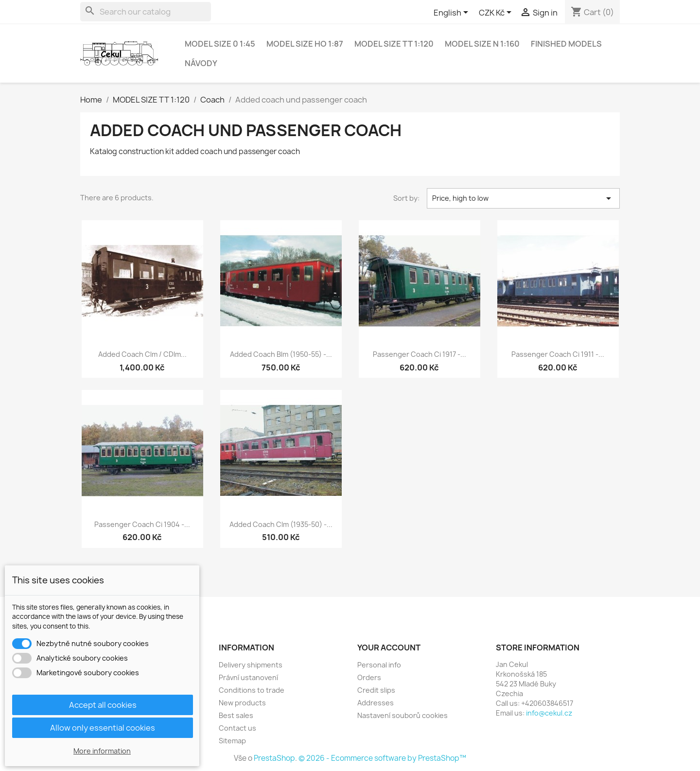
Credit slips (376, 690)
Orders (369, 677)
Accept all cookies (103, 705)
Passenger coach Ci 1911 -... (558, 354)
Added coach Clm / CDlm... (142, 354)
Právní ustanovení (248, 677)
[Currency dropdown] (497, 13)
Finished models (566, 44)
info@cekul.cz (549, 713)
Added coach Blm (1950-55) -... (281, 354)
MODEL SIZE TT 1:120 (394, 44)
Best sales (236, 715)
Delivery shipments (251, 665)
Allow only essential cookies (103, 728)
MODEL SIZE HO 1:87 (305, 44)
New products (242, 703)
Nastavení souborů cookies (402, 715)
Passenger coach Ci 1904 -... (142, 524)
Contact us (237, 728)
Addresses (376, 703)
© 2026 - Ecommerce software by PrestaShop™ (382, 758)
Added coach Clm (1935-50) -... (281, 524)
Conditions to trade (252, 690)
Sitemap (232, 741)
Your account (389, 648)
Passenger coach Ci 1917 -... (420, 354)
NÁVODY (201, 63)
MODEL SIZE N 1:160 (482, 44)
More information (102, 751)
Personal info (379, 665)
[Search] (146, 12)
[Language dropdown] (453, 13)
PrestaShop (274, 758)
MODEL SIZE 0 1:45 (220, 44)
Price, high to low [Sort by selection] (524, 198)
